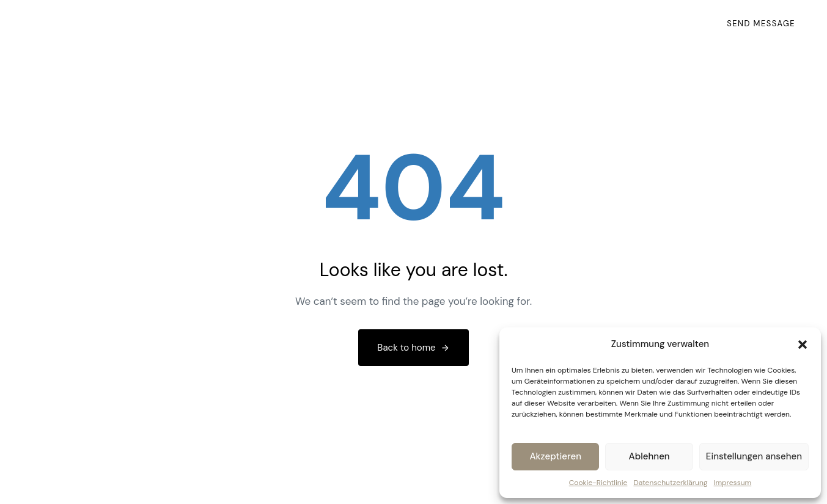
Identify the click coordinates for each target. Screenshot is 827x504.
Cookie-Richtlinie (598, 483)
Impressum (733, 483)
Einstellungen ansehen (754, 456)
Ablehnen (649, 456)
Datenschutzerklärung (670, 483)
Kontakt (510, 30)
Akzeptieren (555, 456)
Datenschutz (657, 30)
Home (454, 30)
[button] (803, 345)
